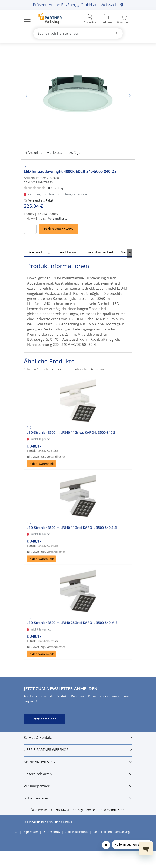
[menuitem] (107, 19)
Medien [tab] (126, 252)
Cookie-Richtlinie (77, 832)
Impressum (31, 832)
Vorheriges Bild (26, 96)
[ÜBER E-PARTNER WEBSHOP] (78, 750)
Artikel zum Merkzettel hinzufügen (53, 153)
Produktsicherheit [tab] (99, 252)
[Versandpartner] (78, 786)
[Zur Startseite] (48, 19)
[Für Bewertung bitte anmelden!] (56, 188)
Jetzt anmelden (45, 719)
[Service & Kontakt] (78, 738)
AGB (16, 832)
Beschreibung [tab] (38, 252)
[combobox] (78, 33)
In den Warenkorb (58, 229)
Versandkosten (59, 218)
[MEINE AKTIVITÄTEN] (78, 762)
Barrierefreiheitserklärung (111, 832)
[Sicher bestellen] (78, 798)
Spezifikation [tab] (67, 252)
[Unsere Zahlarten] (78, 774)
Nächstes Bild (130, 96)
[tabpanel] (78, 96)
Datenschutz (52, 832)
